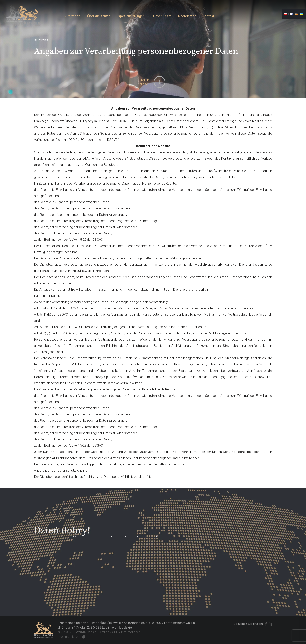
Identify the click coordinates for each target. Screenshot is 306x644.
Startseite (73, 16)
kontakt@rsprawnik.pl (180, 623)
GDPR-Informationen (126, 632)
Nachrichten (187, 16)
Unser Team (162, 16)
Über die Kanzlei (99, 16)
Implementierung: (71, 637)
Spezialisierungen (131, 16)
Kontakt (209, 16)
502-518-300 (151, 623)
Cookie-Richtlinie (98, 632)
